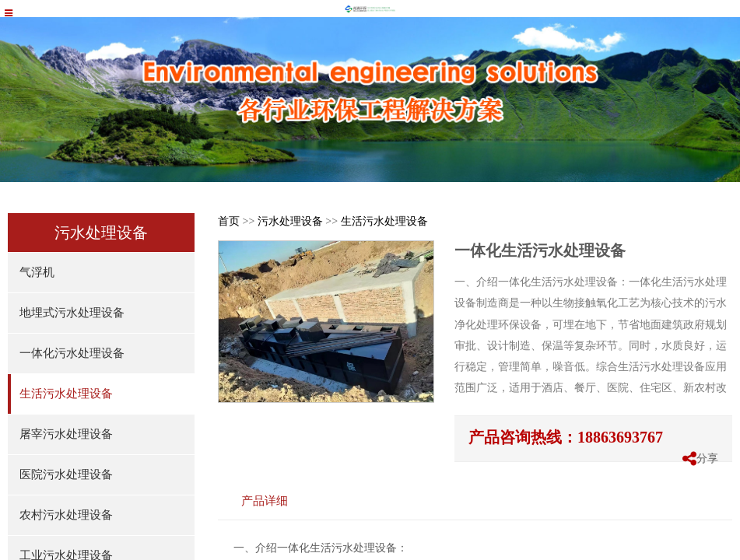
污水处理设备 (290, 221)
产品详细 (265, 500)
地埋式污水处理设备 (72, 313)
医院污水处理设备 (66, 474)
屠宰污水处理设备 (66, 434)
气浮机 (37, 272)
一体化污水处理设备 (72, 353)
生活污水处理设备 (66, 394)
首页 (229, 221)
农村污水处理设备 (66, 515)
